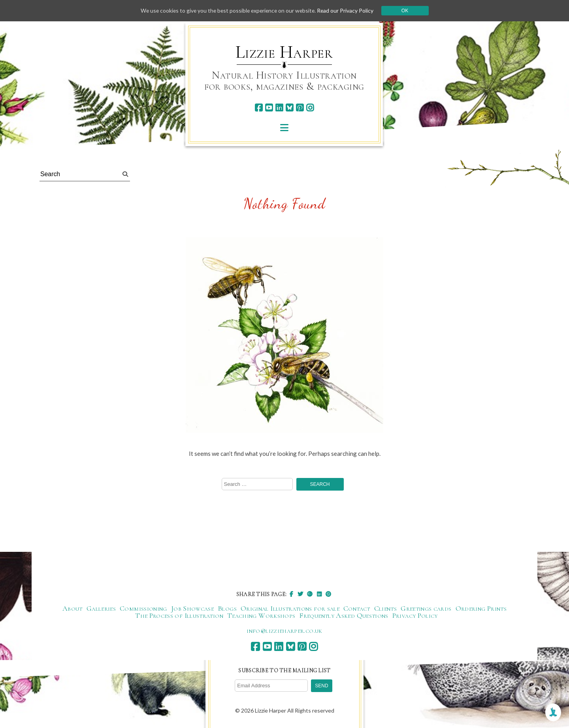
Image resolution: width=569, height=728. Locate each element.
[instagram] (310, 108)
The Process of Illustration (179, 616)
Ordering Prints (481, 609)
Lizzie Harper (284, 52)
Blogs (227, 609)
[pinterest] (300, 108)
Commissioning (143, 609)
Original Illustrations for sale (290, 609)
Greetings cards (426, 609)
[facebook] (259, 108)
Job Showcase (192, 609)
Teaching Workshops (261, 616)
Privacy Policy (415, 616)
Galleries (101, 609)
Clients (386, 609)
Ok (408, 11)
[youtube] (269, 108)
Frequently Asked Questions (344, 616)
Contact (357, 609)
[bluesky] (289, 108)
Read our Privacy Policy (348, 10)
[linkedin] (279, 108)
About (73, 609)
